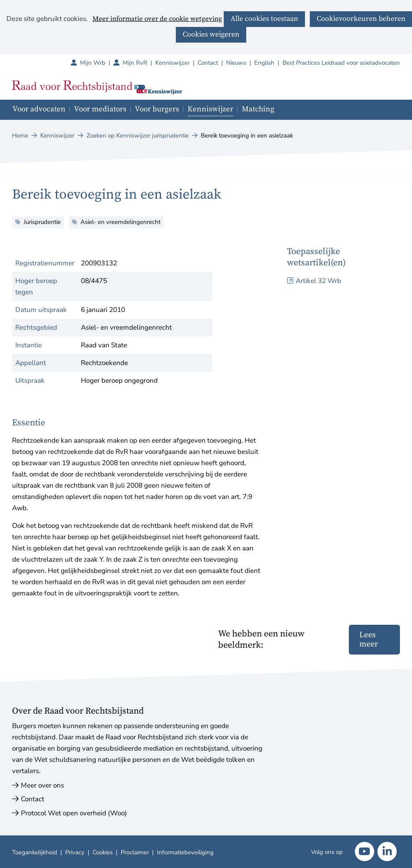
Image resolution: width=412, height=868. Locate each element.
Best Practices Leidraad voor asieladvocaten (341, 63)
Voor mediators (100, 109)
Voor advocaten (39, 109)
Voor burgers (157, 109)
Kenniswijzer (172, 63)
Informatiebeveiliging (185, 852)
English (264, 63)
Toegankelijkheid (35, 852)
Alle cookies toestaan (264, 19)
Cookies (103, 852)
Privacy (75, 852)
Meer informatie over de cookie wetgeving (157, 19)
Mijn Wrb (97, 63)
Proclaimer (135, 852)
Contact (208, 63)
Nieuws (236, 63)
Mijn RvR (139, 63)
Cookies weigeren (211, 34)
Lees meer (369, 640)
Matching (258, 109)
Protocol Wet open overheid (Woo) (74, 813)
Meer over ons (42, 785)
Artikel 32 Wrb (318, 281)
